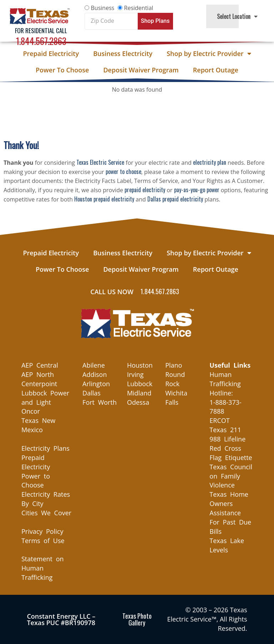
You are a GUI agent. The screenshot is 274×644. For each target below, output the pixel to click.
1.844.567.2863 (41, 41)
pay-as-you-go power (197, 190)
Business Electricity (123, 53)
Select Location (237, 16)
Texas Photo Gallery (137, 619)
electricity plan (210, 162)
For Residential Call (41, 30)
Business (103, 8)
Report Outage (216, 70)
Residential (139, 8)
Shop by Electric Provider (209, 53)
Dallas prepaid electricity (175, 199)
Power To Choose (62, 70)
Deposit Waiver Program (141, 70)
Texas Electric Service (100, 162)
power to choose (123, 172)
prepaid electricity (145, 190)
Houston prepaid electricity (104, 199)
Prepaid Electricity (51, 53)
